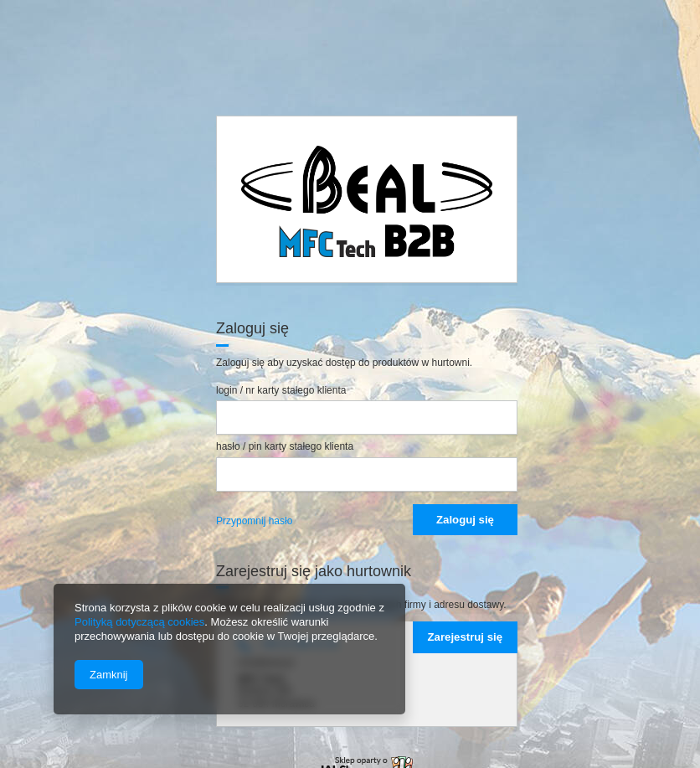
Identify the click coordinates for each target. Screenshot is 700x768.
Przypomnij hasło (254, 521)
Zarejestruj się (465, 637)
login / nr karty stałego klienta (281, 390)
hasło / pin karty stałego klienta (285, 446)
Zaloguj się (465, 520)
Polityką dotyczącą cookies (139, 622)
